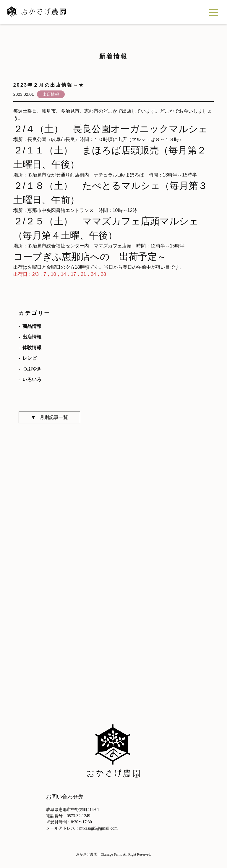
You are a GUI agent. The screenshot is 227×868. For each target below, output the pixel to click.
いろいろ (32, 380)
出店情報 (32, 337)
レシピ (30, 358)
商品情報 (32, 326)
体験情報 (32, 348)
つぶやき (32, 369)
